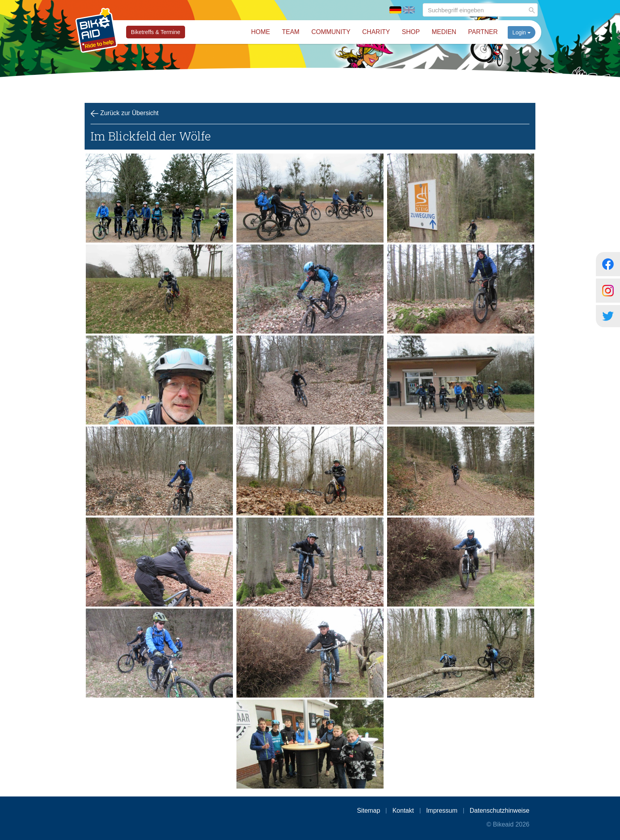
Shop (411, 32)
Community (331, 32)
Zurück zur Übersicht (125, 114)
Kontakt (403, 811)
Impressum (442, 811)
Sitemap (369, 811)
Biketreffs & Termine (156, 32)
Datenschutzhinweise (500, 811)
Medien (444, 32)
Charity (376, 32)
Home (261, 32)
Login (522, 32)
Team (291, 32)
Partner (483, 32)
